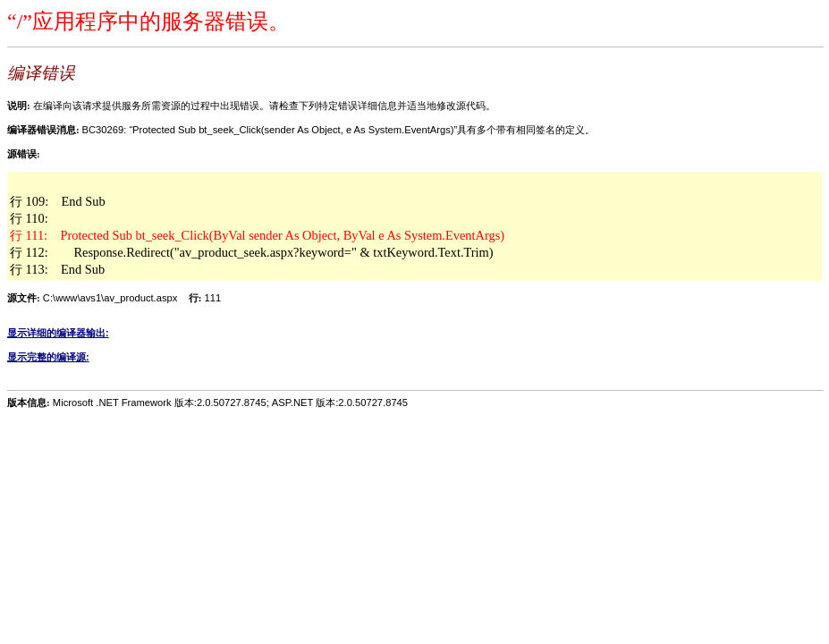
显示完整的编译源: (48, 357)
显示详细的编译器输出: (58, 333)
